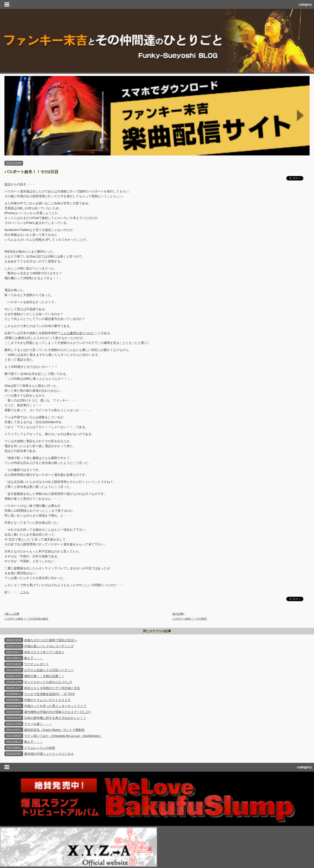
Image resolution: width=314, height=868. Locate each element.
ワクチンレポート (37, 664)
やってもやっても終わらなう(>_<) (48, 682)
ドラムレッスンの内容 (40, 748)
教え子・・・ (33, 658)
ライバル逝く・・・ (38, 724)
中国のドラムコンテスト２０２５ (47, 700)
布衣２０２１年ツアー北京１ (44, 652)
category (305, 4)
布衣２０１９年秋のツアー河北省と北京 (52, 688)
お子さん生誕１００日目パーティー (49, 670)
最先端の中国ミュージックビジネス (49, 754)
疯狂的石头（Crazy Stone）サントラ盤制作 (54, 730)
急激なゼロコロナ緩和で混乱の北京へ (51, 640)
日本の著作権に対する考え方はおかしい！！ (55, 718)
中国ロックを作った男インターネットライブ (55, 706)
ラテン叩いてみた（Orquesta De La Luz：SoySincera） (63, 736)
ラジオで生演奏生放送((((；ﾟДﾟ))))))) (50, 694)
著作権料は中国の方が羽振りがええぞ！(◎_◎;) (58, 712)
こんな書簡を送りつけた (77, 333)
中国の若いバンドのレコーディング (49, 646)
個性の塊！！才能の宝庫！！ (44, 676)
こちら (25, 592)
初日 (8, 184)
